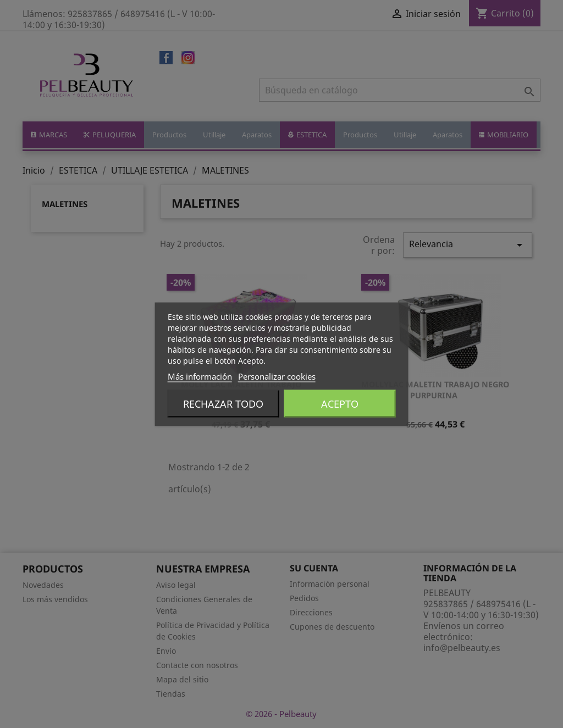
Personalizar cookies (277, 376)
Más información (200, 376)
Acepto (340, 403)
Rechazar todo (223, 403)
